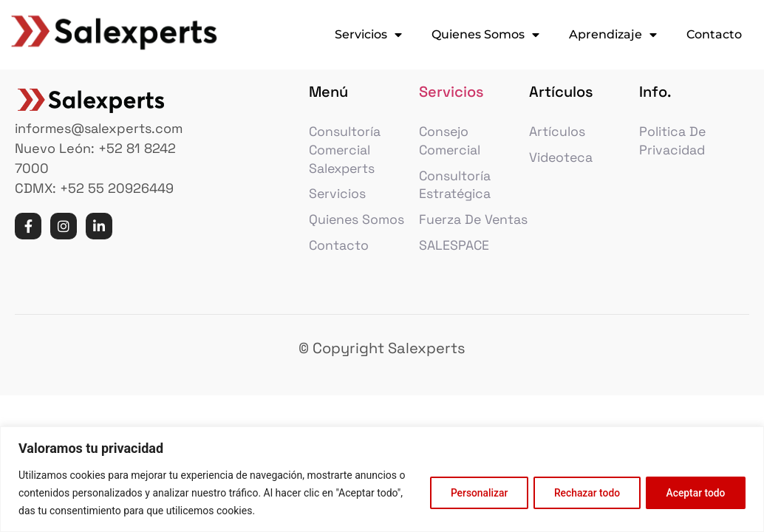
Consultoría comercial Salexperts (345, 155)
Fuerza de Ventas (451, 235)
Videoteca (562, 163)
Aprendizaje (613, 35)
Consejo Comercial (450, 146)
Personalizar (471, 493)
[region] (382, 479)
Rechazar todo (582, 493)
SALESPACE (454, 271)
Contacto (714, 34)
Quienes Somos (485, 35)
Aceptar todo (694, 493)
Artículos (557, 136)
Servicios (368, 35)
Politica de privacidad (673, 146)
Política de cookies (303, 511)
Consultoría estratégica (456, 191)
